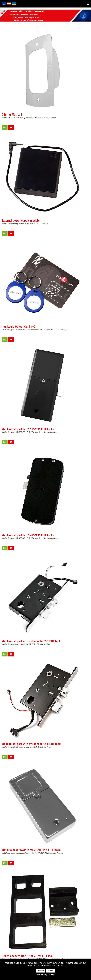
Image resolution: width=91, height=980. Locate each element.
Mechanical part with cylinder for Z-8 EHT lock (31, 744)
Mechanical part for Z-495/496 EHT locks (28, 535)
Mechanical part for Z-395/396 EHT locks (28, 429)
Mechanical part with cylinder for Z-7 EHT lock (31, 641)
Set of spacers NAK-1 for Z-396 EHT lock (27, 956)
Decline (50, 971)
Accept (41, 971)
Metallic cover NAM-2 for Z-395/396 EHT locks (31, 850)
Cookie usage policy (45, 975)
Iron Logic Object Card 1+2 (19, 327)
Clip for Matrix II (12, 115)
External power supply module (21, 221)
